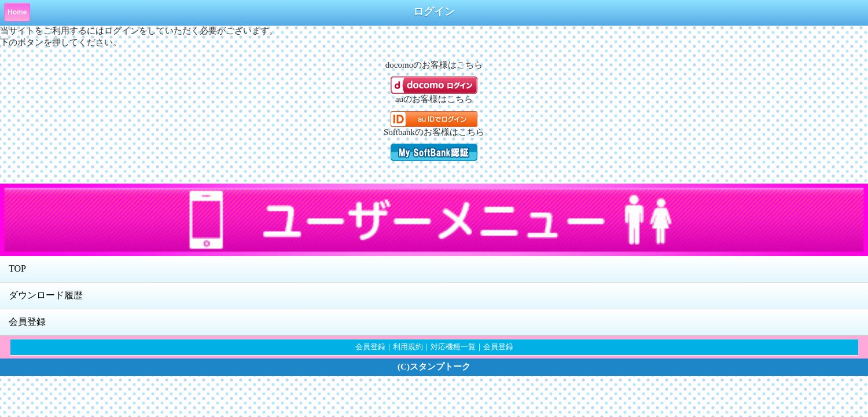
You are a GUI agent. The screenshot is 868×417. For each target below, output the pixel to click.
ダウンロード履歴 (46, 295)
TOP (17, 268)
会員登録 (27, 322)
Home (17, 12)
